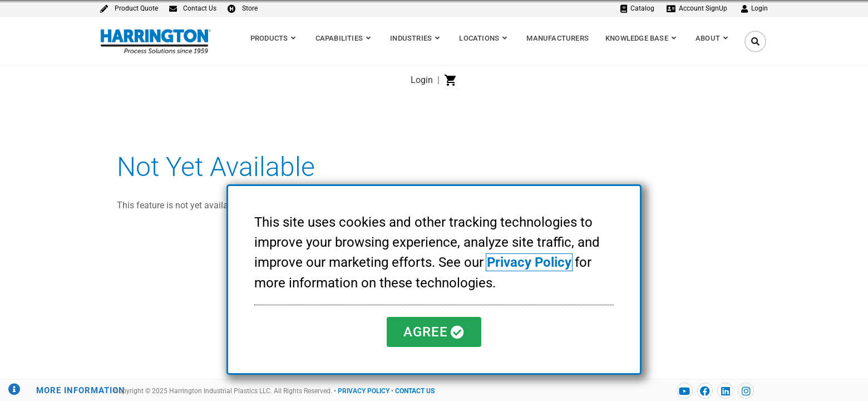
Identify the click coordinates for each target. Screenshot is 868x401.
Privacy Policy (529, 263)
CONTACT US (415, 391)
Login (422, 80)
